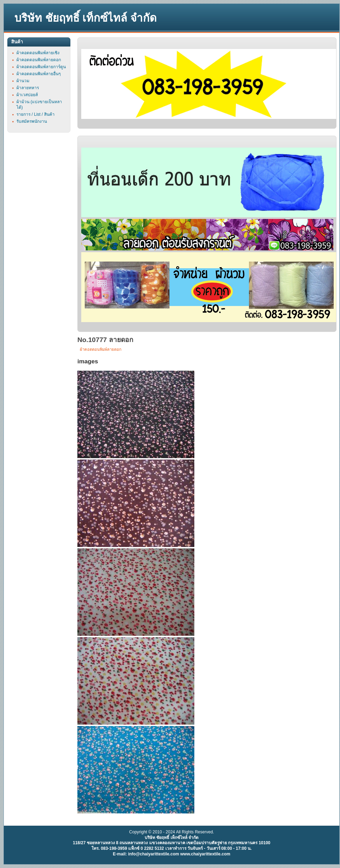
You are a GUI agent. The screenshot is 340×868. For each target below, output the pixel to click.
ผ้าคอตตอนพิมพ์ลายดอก (101, 349)
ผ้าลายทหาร (28, 88)
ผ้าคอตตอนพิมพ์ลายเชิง (38, 53)
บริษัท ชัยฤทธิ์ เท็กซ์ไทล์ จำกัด (85, 18)
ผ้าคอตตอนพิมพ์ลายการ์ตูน (41, 67)
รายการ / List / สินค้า (36, 114)
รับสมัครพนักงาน (32, 121)
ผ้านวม (23, 81)
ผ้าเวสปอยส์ (27, 95)
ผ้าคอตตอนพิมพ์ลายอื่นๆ (39, 74)
